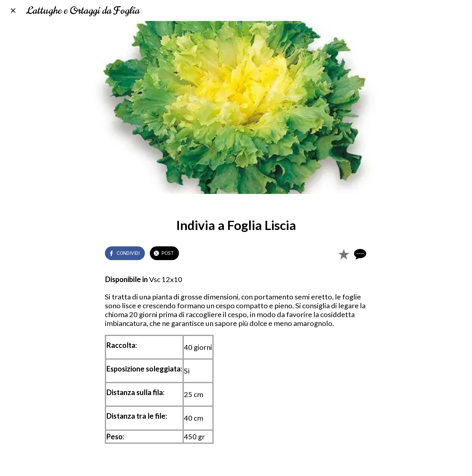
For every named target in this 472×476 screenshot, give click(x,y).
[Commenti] (359, 254)
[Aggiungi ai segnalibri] (344, 254)
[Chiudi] (13, 10)
